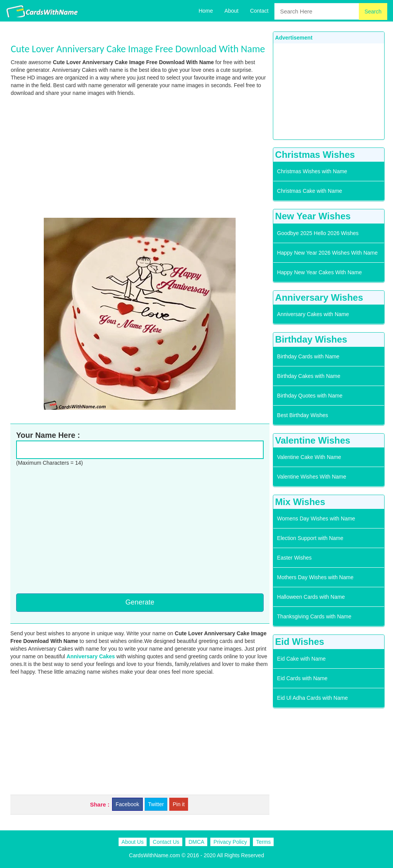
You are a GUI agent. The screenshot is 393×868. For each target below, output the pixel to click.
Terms (263, 842)
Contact (259, 11)
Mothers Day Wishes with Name (315, 577)
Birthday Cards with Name (308, 356)
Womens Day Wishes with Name (316, 518)
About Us (133, 842)
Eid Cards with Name (302, 678)
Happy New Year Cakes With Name (320, 272)
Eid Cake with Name (301, 659)
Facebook (127, 804)
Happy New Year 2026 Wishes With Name (327, 253)
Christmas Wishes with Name (312, 171)
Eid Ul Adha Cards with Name (312, 698)
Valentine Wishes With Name (312, 477)
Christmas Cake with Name (310, 191)
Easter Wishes (294, 558)
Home (206, 11)
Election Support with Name (310, 538)
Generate (140, 602)
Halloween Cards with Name (311, 597)
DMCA (196, 842)
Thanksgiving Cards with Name (314, 616)
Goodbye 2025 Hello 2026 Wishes (318, 233)
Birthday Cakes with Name (309, 376)
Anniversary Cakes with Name (313, 314)
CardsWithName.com (154, 855)
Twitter (156, 804)
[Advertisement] (140, 156)
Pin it (179, 804)
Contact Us (166, 842)
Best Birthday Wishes (303, 415)
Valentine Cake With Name (309, 457)
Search (373, 12)
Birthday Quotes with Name (310, 396)
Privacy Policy (230, 842)
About (232, 11)
